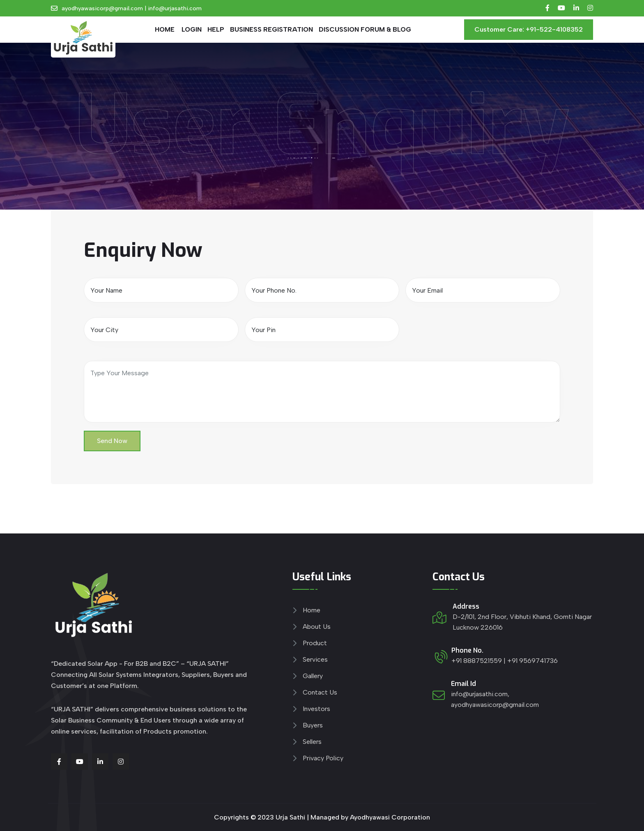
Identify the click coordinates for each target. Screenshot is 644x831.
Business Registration (271, 29)
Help (216, 29)
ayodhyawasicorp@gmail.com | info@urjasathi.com (132, 8)
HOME (165, 29)
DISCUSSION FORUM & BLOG (365, 29)
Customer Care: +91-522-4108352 (529, 29)
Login (192, 29)
